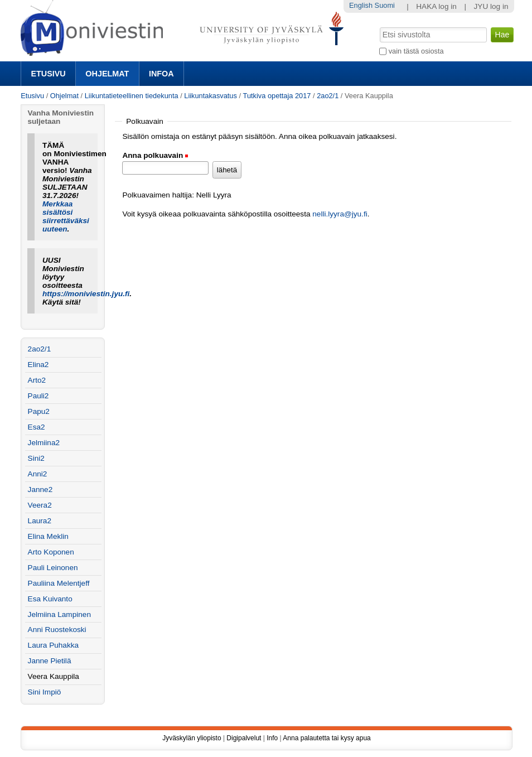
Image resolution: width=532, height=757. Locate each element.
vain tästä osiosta (416, 51)
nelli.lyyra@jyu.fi (340, 214)
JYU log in (491, 6)
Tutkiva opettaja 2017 (277, 96)
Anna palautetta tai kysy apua (327, 738)
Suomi (385, 5)
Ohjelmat (107, 74)
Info (272, 738)
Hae (379, 26)
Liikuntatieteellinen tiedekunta (132, 96)
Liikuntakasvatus (211, 96)
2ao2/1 (328, 96)
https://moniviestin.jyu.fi (86, 294)
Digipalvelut (244, 738)
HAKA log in (436, 6)
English (361, 5)
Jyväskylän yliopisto (192, 738)
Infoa (161, 74)
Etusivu (48, 74)
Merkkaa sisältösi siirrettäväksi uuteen (66, 216)
